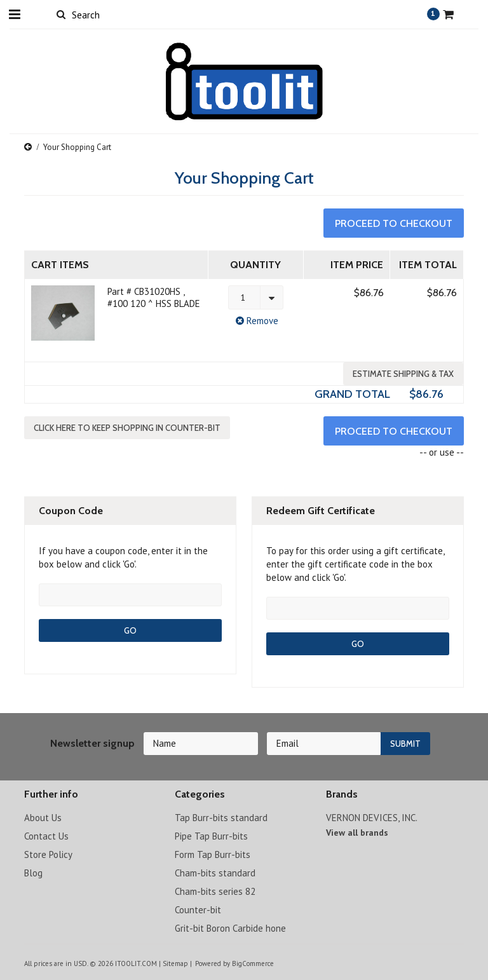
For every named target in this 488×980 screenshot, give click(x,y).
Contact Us (46, 836)
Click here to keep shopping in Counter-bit (127, 428)
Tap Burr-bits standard (221, 818)
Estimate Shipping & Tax (403, 374)
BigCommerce (253, 963)
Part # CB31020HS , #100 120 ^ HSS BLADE (154, 297)
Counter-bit (198, 910)
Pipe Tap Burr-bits (211, 836)
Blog (33, 873)
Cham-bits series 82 (215, 891)
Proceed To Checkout (394, 223)
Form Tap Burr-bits (213, 854)
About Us (43, 818)
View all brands (357, 833)
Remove (256, 321)
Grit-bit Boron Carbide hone (230, 928)
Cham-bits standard (215, 873)
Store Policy (48, 854)
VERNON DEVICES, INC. (372, 818)
